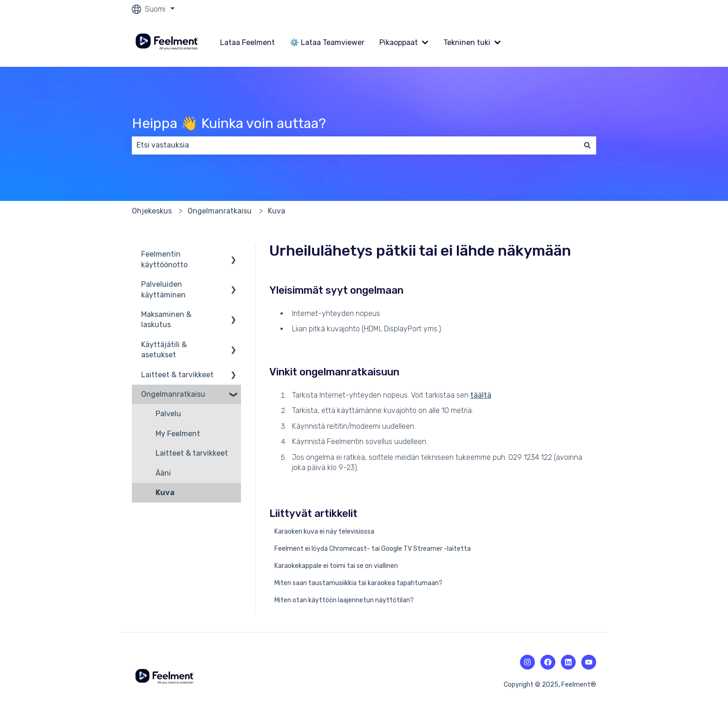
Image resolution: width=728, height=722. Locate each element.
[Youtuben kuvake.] (589, 662)
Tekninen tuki (467, 42)
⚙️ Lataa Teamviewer (327, 42)
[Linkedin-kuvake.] (568, 662)
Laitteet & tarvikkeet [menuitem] (177, 375)
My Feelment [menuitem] (178, 434)
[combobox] (355, 145)
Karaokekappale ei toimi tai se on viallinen (336, 566)
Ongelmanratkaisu (220, 211)
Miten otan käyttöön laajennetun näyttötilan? (344, 600)
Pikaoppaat (399, 42)
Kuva (276, 211)
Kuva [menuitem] (165, 493)
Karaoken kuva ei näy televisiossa (324, 532)
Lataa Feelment (247, 42)
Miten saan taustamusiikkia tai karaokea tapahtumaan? (358, 583)
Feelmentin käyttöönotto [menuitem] (164, 259)
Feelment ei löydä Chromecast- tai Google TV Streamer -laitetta (373, 549)
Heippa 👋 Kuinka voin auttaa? (229, 123)
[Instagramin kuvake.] (527, 662)
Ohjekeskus (152, 211)
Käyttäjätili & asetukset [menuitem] (164, 350)
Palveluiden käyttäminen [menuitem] (163, 289)
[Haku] (587, 145)
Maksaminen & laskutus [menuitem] (166, 319)
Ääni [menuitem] (163, 473)
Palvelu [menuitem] (168, 414)
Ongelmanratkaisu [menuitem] (173, 394)
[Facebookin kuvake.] (548, 662)
